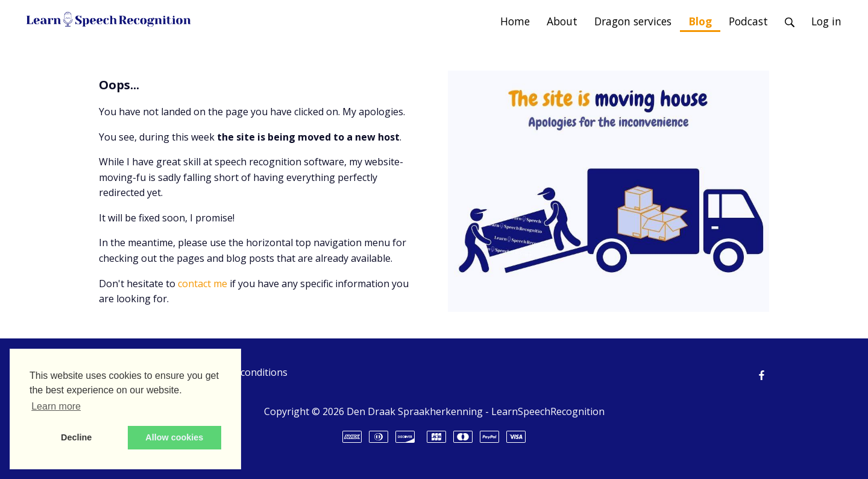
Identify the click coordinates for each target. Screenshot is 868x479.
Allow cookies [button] (174, 437)
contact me (203, 284)
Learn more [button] (56, 406)
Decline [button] (76, 437)
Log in (826, 21)
